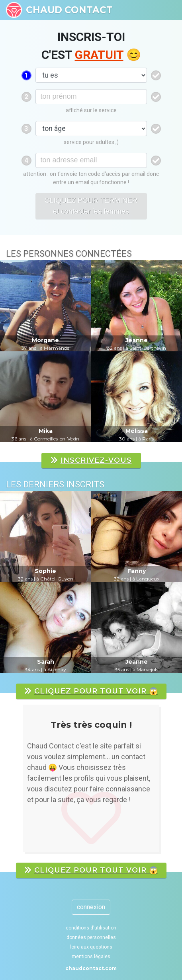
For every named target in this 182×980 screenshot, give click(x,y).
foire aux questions (91, 947)
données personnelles (91, 937)
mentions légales (91, 957)
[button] (19, 782)
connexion (91, 907)
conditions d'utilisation (91, 928)
